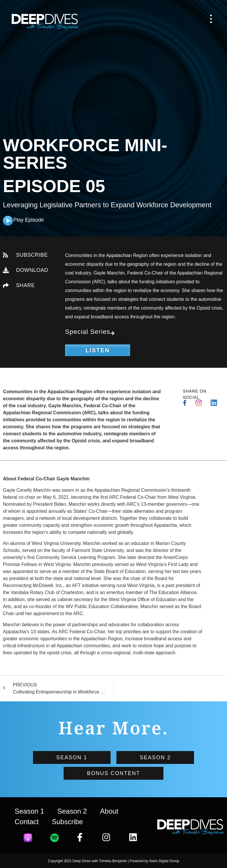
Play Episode (28, 220)
